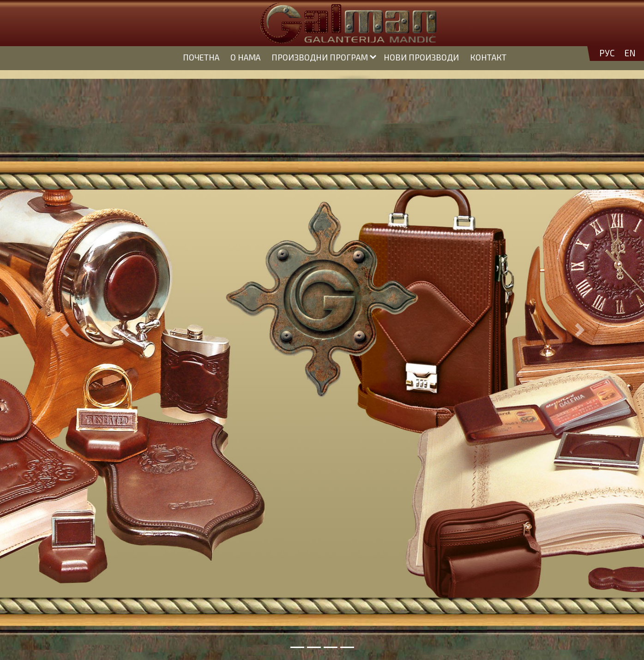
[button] (64, 330)
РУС (607, 53)
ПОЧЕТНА (201, 57)
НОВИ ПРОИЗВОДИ (421, 57)
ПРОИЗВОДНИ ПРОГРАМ (320, 57)
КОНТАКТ (488, 57)
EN (630, 53)
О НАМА (245, 57)
